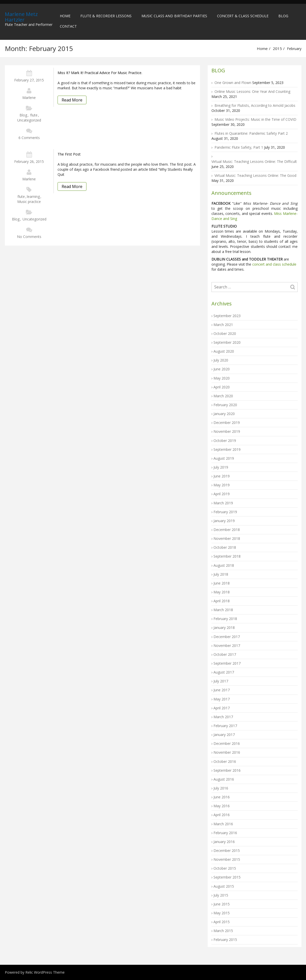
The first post (69, 154)
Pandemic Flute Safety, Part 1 (239, 147)
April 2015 (222, 922)
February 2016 (225, 833)
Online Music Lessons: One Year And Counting (252, 91)
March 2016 (223, 824)
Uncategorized (29, 120)
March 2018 (223, 610)
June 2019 (222, 476)
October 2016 (225, 761)
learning (33, 196)
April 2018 (222, 601)
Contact (68, 26)
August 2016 (224, 779)
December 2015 (227, 850)
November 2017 (227, 646)
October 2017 (225, 654)
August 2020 (224, 351)
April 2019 (222, 494)
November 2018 (227, 538)
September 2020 (227, 342)
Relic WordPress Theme (45, 972)
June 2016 (222, 797)
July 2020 (221, 360)
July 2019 (221, 467)
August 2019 (224, 458)
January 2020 (224, 414)
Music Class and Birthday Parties (174, 16)
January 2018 (224, 627)
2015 (277, 48)
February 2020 (225, 405)
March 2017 (223, 717)
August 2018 (224, 565)
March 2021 (223, 325)
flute (34, 115)
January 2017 (224, 735)
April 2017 (222, 708)
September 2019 (227, 449)
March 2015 (223, 931)
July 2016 (221, 788)
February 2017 (225, 726)
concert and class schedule (274, 264)
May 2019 (222, 485)
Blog (283, 16)
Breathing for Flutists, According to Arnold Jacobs (255, 105)
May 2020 (222, 378)
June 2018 (222, 583)
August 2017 (224, 672)
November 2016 (227, 752)
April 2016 (222, 815)
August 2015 (224, 886)
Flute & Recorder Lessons (106, 16)
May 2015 (222, 913)
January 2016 (224, 842)
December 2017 (227, 637)
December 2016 (227, 743)
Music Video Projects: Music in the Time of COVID (255, 119)
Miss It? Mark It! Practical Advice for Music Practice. (100, 73)
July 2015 (221, 895)
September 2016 (227, 770)
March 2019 (223, 503)
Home (65, 16)
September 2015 (227, 877)
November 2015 (227, 859)
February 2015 (225, 940)
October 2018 (225, 547)
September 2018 (227, 556)
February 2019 (225, 512)
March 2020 (223, 396)
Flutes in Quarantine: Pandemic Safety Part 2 (251, 133)
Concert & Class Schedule (243, 16)
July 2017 (221, 681)
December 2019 (227, 423)
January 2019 (224, 521)
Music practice (29, 202)
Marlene (29, 98)
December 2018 (227, 530)
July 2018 (221, 574)
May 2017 (222, 699)
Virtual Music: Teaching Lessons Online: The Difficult (254, 161)
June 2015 (222, 904)
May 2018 (222, 592)
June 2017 (222, 690)
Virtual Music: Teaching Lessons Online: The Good (255, 175)
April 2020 (222, 387)
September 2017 (227, 663)
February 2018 (225, 619)
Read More (72, 100)
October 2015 (225, 868)
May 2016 (222, 806)
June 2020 (222, 369)
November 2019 (227, 431)
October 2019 (225, 441)
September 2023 (227, 316)
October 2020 (225, 333)
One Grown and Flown (233, 83)
